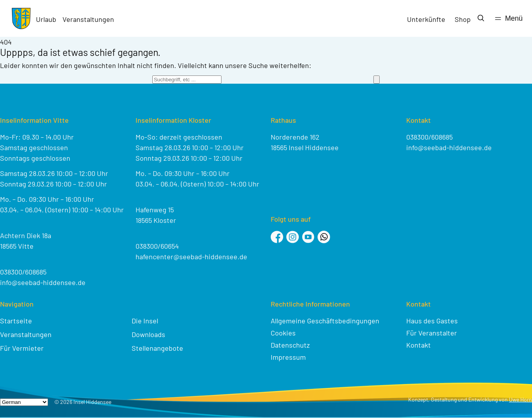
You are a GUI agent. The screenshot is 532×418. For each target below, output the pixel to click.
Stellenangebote (157, 348)
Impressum (288, 357)
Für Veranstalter (432, 333)
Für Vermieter (22, 348)
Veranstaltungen (88, 19)
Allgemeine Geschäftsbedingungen (325, 321)
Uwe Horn (520, 399)
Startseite (16, 321)
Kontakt (419, 345)
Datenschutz (290, 345)
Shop (463, 19)
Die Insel (145, 321)
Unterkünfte (426, 19)
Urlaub (46, 19)
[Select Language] (24, 402)
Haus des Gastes (432, 321)
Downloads (148, 334)
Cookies (283, 333)
